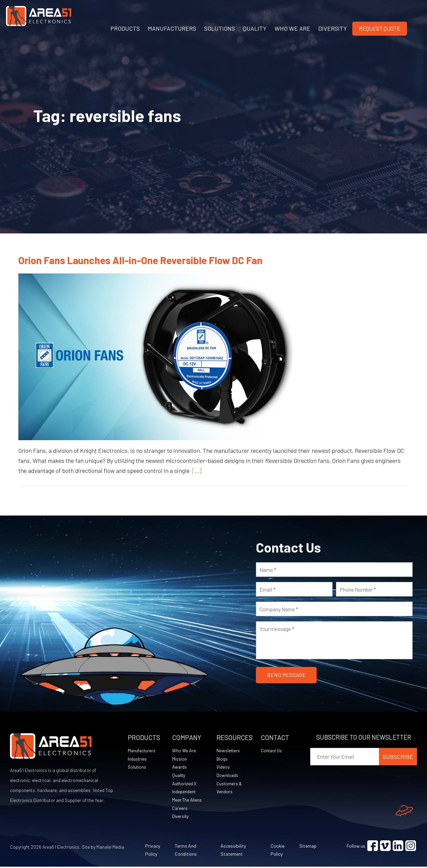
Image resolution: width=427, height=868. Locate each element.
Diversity (181, 817)
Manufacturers (142, 751)
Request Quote (380, 28)
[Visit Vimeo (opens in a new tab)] (385, 847)
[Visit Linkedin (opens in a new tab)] (398, 847)
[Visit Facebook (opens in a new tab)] (373, 847)
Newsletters (229, 751)
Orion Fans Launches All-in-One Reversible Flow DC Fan (140, 260)
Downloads (228, 776)
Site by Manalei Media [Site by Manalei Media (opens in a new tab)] (103, 848)
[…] (195, 471)
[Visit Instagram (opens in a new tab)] (411, 847)
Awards (180, 767)
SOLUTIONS (220, 28)
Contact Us (273, 751)
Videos (223, 767)
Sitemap (308, 847)
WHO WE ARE (292, 28)
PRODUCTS (125, 28)
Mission (179, 759)
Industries (138, 759)
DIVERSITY (333, 28)
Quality (179, 776)
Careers (180, 809)
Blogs (222, 759)
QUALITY (255, 28)
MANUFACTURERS (172, 28)
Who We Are (184, 751)
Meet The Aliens (188, 801)
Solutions (137, 767)
